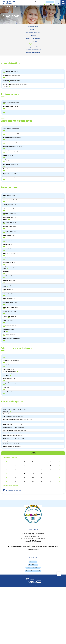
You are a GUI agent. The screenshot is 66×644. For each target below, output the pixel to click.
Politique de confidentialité (33, 571)
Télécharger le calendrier (12, 490)
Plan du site (33, 562)
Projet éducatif (33, 47)
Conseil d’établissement (33, 38)
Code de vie (33, 29)
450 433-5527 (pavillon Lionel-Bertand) (25, 546)
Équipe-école (33, 44)
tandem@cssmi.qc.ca (34, 550)
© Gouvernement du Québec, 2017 (33, 585)
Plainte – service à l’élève (33, 568)
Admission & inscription (33, 32)
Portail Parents (33, 565)
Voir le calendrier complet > (11, 486)
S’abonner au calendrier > (10, 457)
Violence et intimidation (33, 53)
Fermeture (33, 35)
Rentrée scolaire (33, 27)
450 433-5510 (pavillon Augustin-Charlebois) (47, 546)
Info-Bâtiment (33, 41)
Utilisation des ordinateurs (33, 50)
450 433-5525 (34, 545)
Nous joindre (33, 529)
